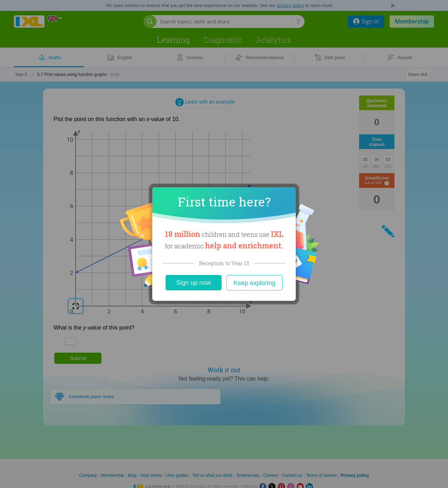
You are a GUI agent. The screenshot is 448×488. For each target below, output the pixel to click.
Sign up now (193, 283)
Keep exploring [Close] (254, 283)
